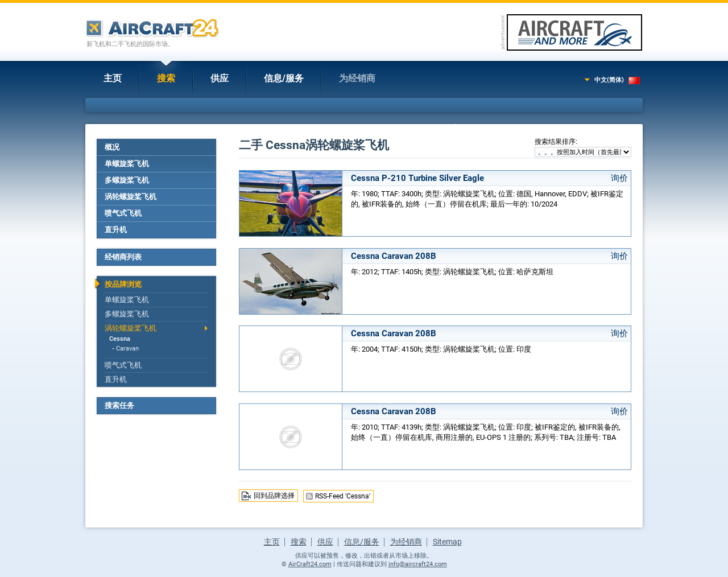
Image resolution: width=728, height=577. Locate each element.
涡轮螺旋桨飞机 (131, 197)
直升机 (116, 230)
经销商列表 (123, 257)
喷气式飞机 (123, 213)
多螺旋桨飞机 (127, 180)
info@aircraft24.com (418, 564)
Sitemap (447, 542)
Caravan (127, 349)
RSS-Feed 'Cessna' (343, 496)
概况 (112, 147)
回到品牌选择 (274, 496)
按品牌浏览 (123, 284)
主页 (113, 78)
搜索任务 (119, 405)
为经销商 (357, 78)
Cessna (120, 339)
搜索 (166, 78)
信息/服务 (284, 78)
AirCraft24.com (310, 564)
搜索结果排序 (555, 142)
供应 (220, 78)
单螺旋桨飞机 (127, 164)
